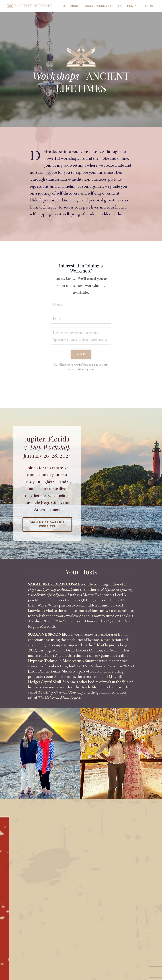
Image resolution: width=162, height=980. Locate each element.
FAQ (121, 6)
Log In (148, 6)
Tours (88, 6)
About (75, 6)
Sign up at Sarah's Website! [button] (47, 524)
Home (63, 6)
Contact (134, 6)
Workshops (105, 6)
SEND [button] (81, 354)
